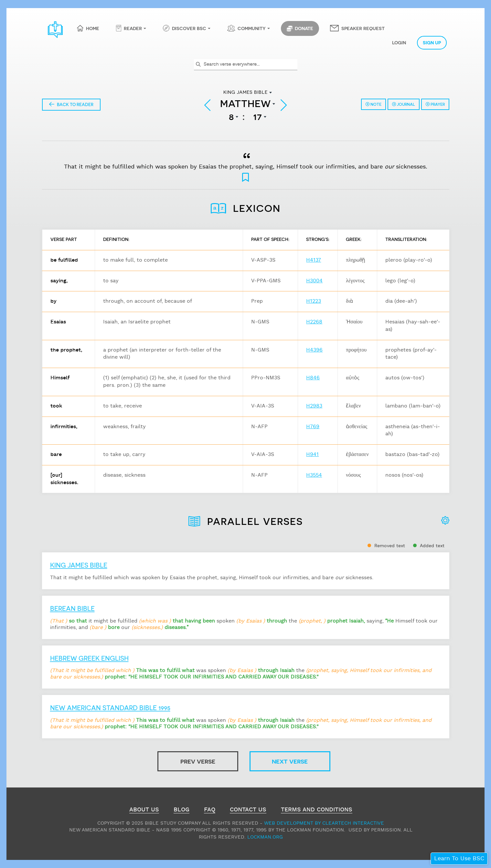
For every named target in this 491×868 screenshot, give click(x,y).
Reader (133, 28)
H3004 (314, 281)
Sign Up (432, 42)
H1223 (314, 301)
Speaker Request (363, 28)
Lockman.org (265, 837)
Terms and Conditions (317, 810)
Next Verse (290, 761)
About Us (144, 810)
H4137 (314, 260)
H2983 (314, 406)
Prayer (435, 104)
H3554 (314, 475)
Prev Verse (198, 761)
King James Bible (79, 565)
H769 (313, 427)
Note (374, 104)
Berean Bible (72, 608)
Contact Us (248, 810)
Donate (300, 28)
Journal (404, 104)
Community (252, 28)
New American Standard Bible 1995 (110, 708)
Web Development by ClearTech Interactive (324, 823)
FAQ (210, 810)
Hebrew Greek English (89, 658)
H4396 (314, 350)
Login (399, 42)
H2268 (314, 322)
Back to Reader (71, 104)
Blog (181, 810)
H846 (313, 378)
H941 (312, 455)
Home (93, 28)
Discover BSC (189, 28)
